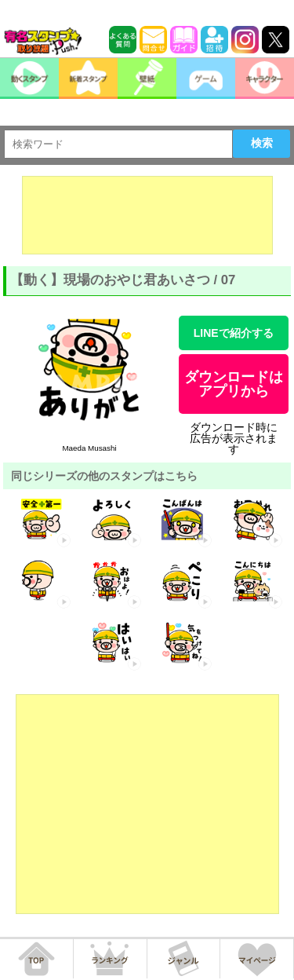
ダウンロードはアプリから (234, 384)
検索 (262, 143)
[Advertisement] (147, 215)
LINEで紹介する (234, 333)
